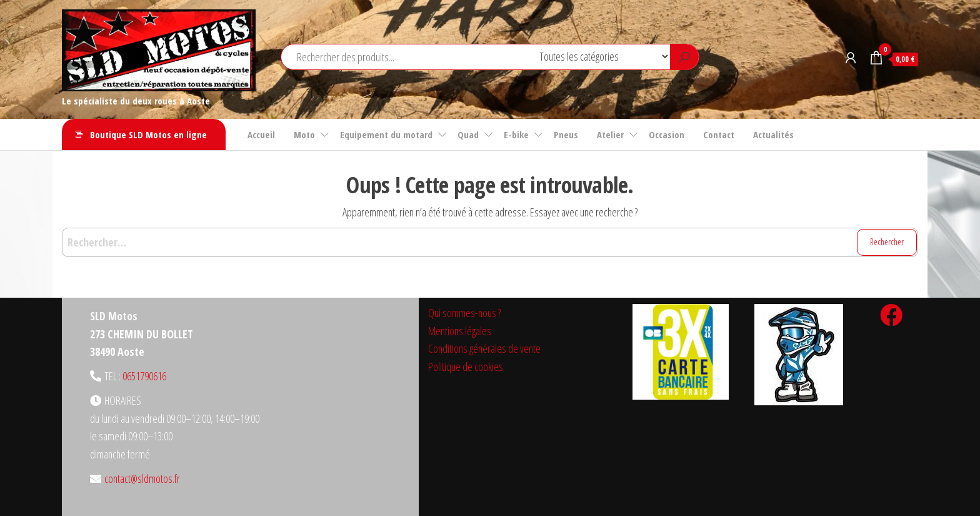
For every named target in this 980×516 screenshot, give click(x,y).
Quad (468, 134)
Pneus (566, 134)
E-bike (516, 134)
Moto (304, 134)
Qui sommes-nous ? (464, 313)
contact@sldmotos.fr (142, 478)
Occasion (667, 134)
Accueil (261, 134)
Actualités (773, 134)
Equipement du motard (386, 134)
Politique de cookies (466, 367)
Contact (719, 134)
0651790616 (144, 376)
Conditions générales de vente (484, 348)
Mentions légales (460, 331)
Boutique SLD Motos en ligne (148, 134)
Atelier (610, 134)
